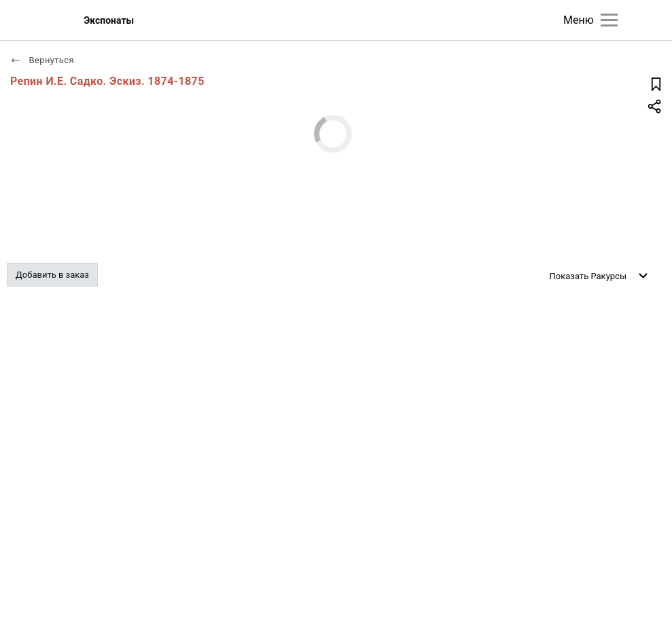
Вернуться (42, 60)
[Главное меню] (609, 20)
